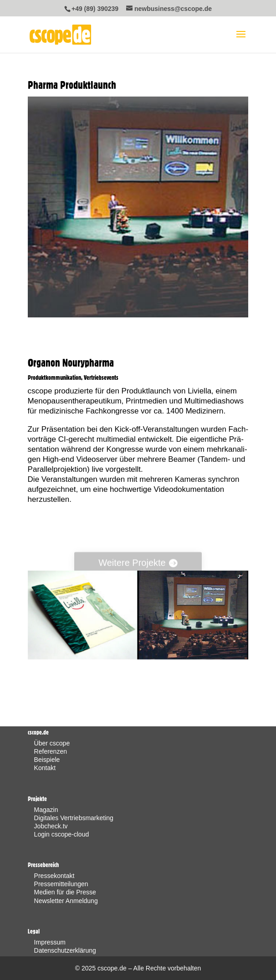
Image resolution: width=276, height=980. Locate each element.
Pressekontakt (54, 876)
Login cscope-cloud (62, 834)
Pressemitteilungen (61, 884)
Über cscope (52, 743)
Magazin (46, 810)
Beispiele (47, 760)
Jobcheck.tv (51, 826)
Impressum (50, 942)
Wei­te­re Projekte (132, 565)
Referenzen (51, 751)
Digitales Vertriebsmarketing (74, 818)
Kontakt (45, 768)
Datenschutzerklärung (65, 950)
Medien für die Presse (65, 892)
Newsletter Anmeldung (66, 901)
